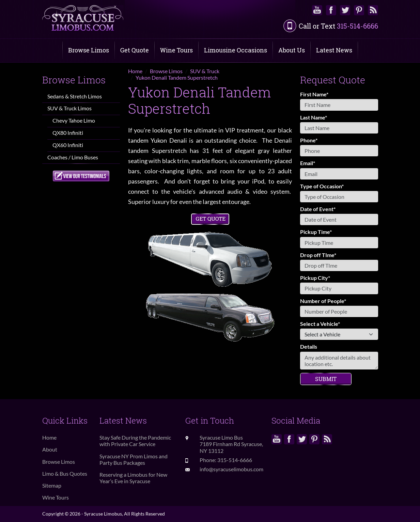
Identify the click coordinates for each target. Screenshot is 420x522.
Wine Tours (176, 50)
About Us (292, 50)
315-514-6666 (357, 26)
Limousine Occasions (236, 50)
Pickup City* (315, 278)
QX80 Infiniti (68, 133)
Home (49, 437)
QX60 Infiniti (68, 145)
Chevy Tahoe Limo (74, 120)
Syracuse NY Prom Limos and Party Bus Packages (134, 459)
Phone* (309, 140)
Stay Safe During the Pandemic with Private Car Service (135, 441)
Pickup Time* (316, 232)
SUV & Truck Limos (69, 108)
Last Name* (314, 117)
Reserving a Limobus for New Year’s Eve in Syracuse (133, 478)
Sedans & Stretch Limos (75, 96)
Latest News (334, 50)
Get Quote (135, 50)
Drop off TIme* (318, 255)
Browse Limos (89, 50)
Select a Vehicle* (320, 324)
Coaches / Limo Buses (73, 157)
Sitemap (52, 485)
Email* (308, 163)
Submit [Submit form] (326, 379)
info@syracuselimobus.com (231, 469)
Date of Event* (318, 209)
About (50, 449)
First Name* (314, 94)
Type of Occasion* (322, 186)
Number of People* (323, 301)
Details (309, 346)
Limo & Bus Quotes (65, 473)
